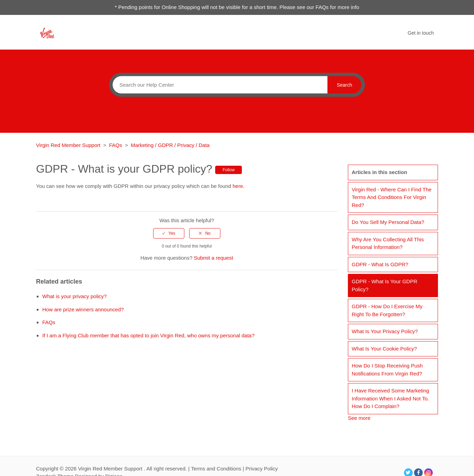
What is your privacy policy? (74, 296)
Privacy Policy (261, 469)
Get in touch (421, 33)
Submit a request (213, 258)
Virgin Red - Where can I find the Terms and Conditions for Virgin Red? (392, 197)
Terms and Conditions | (218, 469)
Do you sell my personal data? (388, 222)
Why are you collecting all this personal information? (388, 243)
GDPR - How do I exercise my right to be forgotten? (387, 310)
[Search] (218, 85)
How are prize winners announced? (83, 309)
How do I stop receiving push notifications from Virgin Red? (387, 370)
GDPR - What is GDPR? (380, 264)
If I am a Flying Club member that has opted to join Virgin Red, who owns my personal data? (148, 335)
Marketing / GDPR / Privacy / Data (170, 145)
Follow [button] (229, 170)
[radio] (169, 233)
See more (359, 418)
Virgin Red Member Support (69, 145)
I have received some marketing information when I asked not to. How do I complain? (390, 398)
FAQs (116, 145)
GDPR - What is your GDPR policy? (384, 285)
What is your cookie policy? (384, 349)
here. (238, 186)
